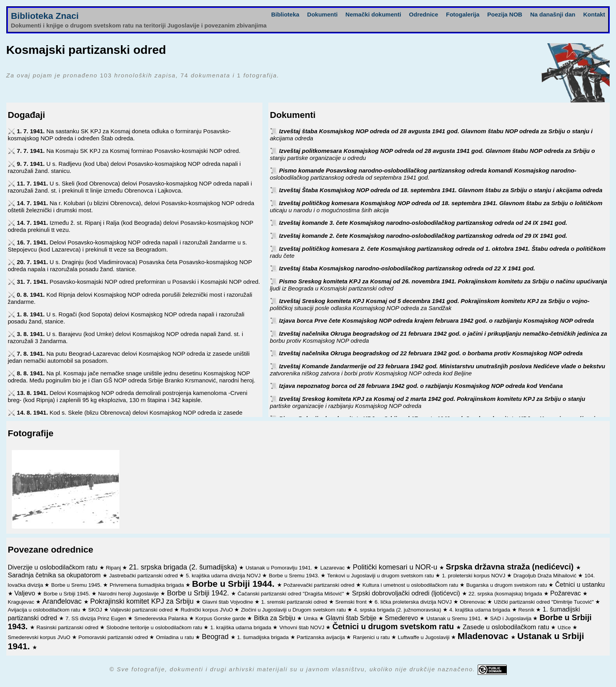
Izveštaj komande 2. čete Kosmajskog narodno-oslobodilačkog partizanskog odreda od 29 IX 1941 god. (423, 236)
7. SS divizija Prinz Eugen (97, 618)
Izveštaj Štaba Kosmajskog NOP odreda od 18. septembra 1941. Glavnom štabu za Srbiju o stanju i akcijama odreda (441, 190)
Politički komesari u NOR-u (396, 567)
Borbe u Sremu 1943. (295, 576)
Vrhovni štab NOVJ (302, 627)
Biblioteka (285, 14)
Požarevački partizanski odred (320, 585)
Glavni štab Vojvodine (228, 602)
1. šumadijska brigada (264, 637)
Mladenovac (484, 636)
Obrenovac (474, 602)
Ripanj (114, 568)
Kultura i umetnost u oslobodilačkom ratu (411, 585)
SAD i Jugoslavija (512, 618)
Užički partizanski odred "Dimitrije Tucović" (544, 602)
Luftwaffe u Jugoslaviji (425, 637)
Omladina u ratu (176, 637)
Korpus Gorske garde (221, 618)
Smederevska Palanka (162, 618)
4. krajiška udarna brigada (481, 610)
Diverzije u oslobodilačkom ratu (54, 567)
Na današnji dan (553, 14)
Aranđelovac (63, 601)
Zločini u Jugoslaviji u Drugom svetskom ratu (294, 610)
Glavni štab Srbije (352, 618)
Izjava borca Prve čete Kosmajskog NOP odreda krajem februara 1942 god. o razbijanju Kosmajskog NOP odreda (436, 321)
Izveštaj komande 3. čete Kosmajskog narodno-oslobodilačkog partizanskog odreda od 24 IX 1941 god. (423, 223)
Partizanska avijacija (321, 637)
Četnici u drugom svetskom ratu (394, 626)
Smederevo (402, 618)
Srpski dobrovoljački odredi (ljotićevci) (407, 593)
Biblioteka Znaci (45, 16)
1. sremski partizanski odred (295, 602)
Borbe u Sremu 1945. (77, 585)
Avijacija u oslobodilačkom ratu (45, 610)
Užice (565, 627)
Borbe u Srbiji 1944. (235, 584)
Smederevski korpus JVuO (40, 637)
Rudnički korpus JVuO (208, 610)
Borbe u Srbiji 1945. (68, 594)
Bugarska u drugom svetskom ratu (507, 585)
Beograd (216, 637)
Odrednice (423, 14)
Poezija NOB (505, 14)
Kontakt (594, 14)
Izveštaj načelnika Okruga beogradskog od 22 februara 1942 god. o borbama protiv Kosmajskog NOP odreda (431, 353)
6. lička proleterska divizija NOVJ (414, 602)
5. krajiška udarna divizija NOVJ (224, 576)
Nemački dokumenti (373, 14)
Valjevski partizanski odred (142, 610)
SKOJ (96, 610)
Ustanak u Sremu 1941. (455, 618)
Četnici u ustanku (580, 584)
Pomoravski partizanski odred (114, 637)
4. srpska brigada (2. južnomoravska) (398, 610)
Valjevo (25, 593)
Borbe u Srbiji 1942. (199, 593)
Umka (311, 618)
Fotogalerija (463, 14)
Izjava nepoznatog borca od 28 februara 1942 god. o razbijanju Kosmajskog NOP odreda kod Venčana (421, 386)
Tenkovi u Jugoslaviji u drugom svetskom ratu (381, 576)
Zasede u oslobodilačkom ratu (507, 627)
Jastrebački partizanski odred (144, 576)
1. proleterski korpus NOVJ (474, 576)
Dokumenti (323, 14)
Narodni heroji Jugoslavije (129, 594)
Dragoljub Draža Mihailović (546, 576)
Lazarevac (333, 568)
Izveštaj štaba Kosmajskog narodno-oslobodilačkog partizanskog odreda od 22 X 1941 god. (407, 268)
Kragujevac (22, 602)
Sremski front (351, 602)
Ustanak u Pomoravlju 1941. (280, 568)
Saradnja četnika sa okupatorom (55, 575)
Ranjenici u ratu (372, 637)
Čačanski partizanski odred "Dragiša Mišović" (291, 594)
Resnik (527, 610)
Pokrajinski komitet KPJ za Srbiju (143, 601)
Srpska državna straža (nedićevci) (511, 567)
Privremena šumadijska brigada (148, 585)
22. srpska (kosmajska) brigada (506, 594)
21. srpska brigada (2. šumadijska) (184, 567)
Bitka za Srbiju (275, 618)
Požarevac (567, 593)
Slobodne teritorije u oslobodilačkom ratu (155, 627)
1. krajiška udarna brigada (241, 627)
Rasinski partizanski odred (68, 627)
